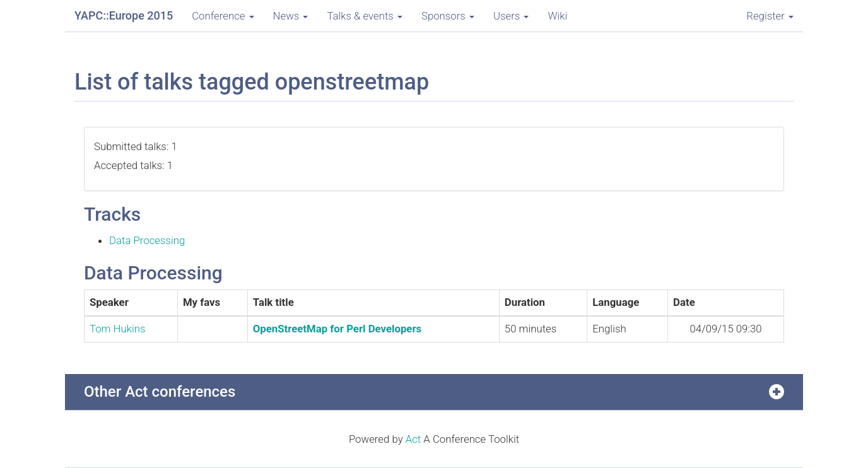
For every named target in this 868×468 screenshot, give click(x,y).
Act (413, 439)
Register (770, 16)
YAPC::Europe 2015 (124, 15)
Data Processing (147, 240)
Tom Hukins (117, 329)
